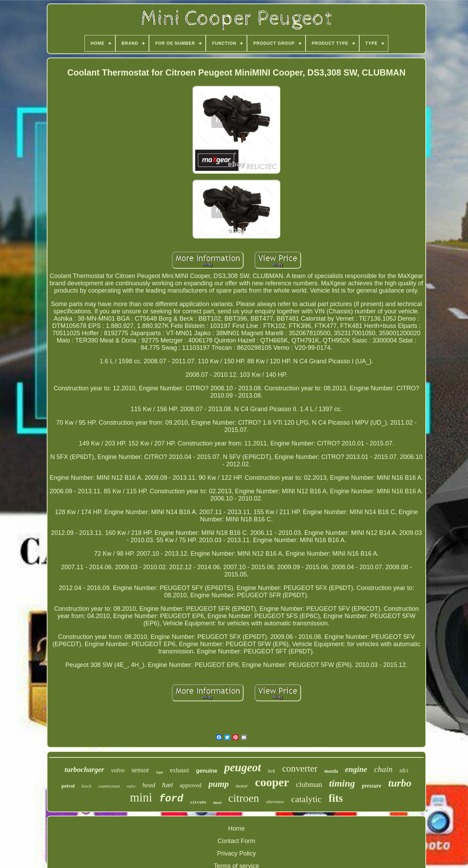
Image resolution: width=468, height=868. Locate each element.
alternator (275, 802)
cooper (272, 782)
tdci (404, 770)
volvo (118, 770)
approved (191, 785)
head (149, 785)
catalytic (307, 799)
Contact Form (236, 841)
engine (356, 769)
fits (336, 798)
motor (242, 786)
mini (141, 797)
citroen (244, 798)
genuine (207, 771)
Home (236, 828)
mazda (331, 771)
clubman (309, 784)
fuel (167, 785)
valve (131, 786)
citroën (198, 802)
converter (300, 769)
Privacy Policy (236, 853)
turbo (400, 783)
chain (383, 769)
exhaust (180, 770)
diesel (217, 803)
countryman (109, 786)
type (160, 772)
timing (342, 783)
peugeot (242, 767)
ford (171, 799)
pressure (372, 786)
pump (219, 784)
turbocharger (84, 770)
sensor (140, 770)
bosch (87, 786)
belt (271, 771)
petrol (68, 786)
